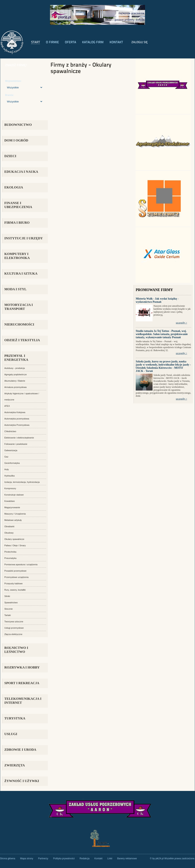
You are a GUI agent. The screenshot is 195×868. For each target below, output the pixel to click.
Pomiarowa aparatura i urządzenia (21, 564)
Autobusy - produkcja (15, 368)
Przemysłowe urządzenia (16, 577)
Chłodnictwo (10, 431)
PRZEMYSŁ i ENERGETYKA (16, 358)
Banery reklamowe (127, 858)
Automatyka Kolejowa (15, 412)
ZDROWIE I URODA (20, 750)
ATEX (7, 406)
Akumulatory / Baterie (15, 381)
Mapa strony (27, 858)
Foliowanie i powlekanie (16, 444)
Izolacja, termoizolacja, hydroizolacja (22, 482)
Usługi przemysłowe (14, 628)
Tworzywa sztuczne (14, 622)
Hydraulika (9, 476)
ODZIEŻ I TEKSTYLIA (22, 340)
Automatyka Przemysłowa (17, 425)
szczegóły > (181, 323)
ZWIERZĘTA (15, 765)
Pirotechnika (10, 552)
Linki (110, 858)
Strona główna (8, 858)
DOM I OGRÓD (16, 140)
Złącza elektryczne (13, 634)
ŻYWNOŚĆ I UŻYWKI (22, 781)
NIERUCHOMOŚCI (19, 324)
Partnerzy (43, 858)
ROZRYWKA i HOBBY (22, 667)
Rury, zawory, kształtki (15, 590)
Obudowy (9, 533)
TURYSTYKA (15, 718)
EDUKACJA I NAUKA (21, 172)
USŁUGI (11, 734)
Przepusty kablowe (13, 583)
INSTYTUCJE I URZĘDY (24, 238)
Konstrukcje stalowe (14, 495)
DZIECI (10, 156)
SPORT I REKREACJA (22, 683)
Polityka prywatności (64, 858)
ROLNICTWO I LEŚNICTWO (16, 650)
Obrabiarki (9, 526)
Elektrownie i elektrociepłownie (19, 438)
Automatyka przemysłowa (17, 419)
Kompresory (10, 488)
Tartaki (8, 615)
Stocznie (8, 609)
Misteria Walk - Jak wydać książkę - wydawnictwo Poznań (157, 300)
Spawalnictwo (11, 603)
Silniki (7, 596)
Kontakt (98, 858)
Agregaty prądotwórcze (16, 374)
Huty (7, 469)
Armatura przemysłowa (15, 387)
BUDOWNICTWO (18, 125)
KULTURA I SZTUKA (21, 274)
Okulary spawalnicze (14, 539)
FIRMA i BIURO (17, 223)
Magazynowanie (12, 507)
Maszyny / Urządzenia (15, 514)
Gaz (6, 457)
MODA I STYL (15, 289)
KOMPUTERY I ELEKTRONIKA (17, 256)
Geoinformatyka (12, 463)
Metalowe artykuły (13, 520)
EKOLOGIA (14, 187)
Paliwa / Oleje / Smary (15, 545)
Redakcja (85, 858)
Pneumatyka (10, 558)
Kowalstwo (10, 501)
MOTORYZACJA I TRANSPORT (19, 307)
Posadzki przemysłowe (15, 571)
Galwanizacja (11, 450)
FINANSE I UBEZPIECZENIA (18, 205)
